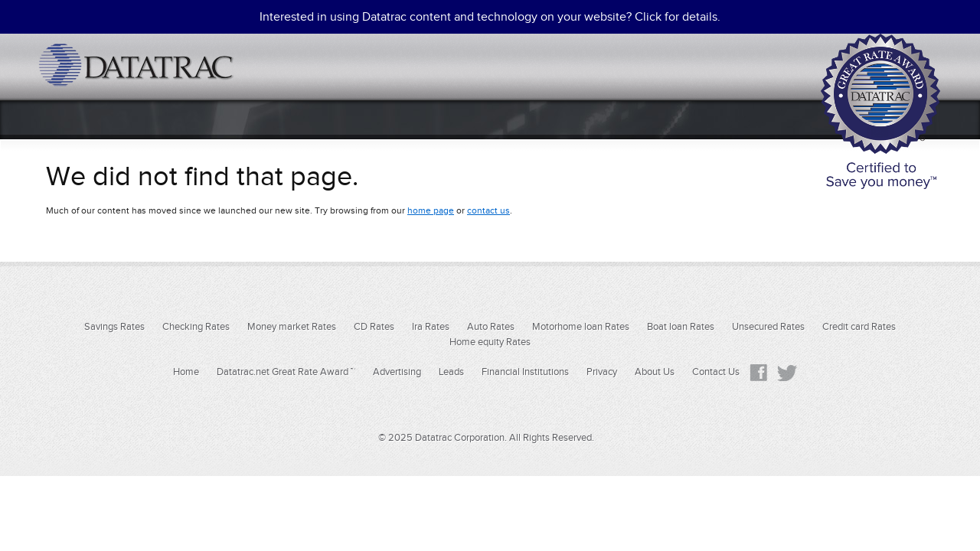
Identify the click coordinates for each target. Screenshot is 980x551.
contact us (488, 210)
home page (431, 210)
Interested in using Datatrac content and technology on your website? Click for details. (490, 17)
